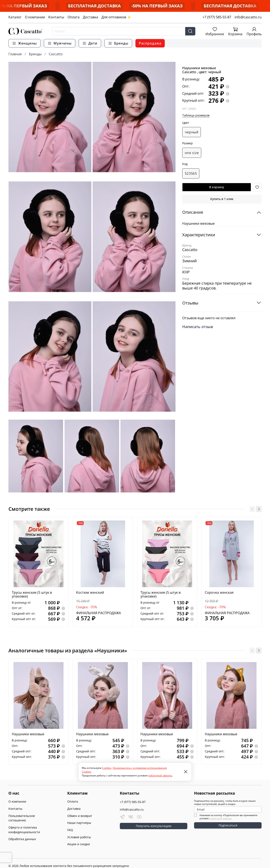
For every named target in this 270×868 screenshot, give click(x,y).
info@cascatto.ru (248, 17)
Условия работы (79, 837)
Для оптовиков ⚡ (116, 17)
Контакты (56, 17)
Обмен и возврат (80, 816)
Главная (15, 54)
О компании (35, 17)
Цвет (186, 123)
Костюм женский (90, 593)
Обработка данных (22, 839)
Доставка (90, 17)
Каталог (15, 17)
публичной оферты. (221, 818)
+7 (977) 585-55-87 (217, 17)
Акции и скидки (79, 844)
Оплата (74, 17)
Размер (188, 143)
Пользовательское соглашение (22, 818)
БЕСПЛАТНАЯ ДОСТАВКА (117, 6)
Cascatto (56, 54)
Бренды (35, 54)
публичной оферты (160, 775)
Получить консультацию (154, 826)
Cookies (107, 768)
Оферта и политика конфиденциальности (24, 830)
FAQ (70, 830)
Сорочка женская (219, 593)
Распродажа (150, 43)
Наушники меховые (28, 734)
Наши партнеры (79, 823)
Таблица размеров (196, 115)
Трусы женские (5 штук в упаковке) (32, 595)
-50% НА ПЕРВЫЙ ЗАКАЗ (44, 6)
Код (185, 164)
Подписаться (228, 825)
